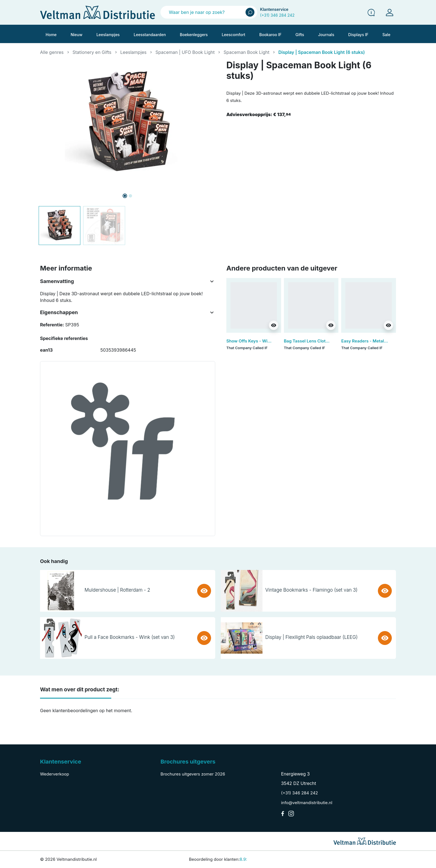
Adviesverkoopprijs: (259, 114)
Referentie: (52, 325)
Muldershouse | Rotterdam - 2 (117, 590)
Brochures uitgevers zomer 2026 (193, 774)
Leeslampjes (133, 52)
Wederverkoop (54, 774)
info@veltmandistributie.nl (307, 803)
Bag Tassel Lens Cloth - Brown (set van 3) (326, 341)
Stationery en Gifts (92, 52)
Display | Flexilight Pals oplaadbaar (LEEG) (311, 637)
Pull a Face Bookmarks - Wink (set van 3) (130, 637)
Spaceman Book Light (247, 52)
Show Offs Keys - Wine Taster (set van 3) (267, 341)
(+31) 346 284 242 (277, 15)
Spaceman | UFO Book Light (185, 52)
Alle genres (52, 52)
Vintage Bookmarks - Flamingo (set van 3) (311, 590)
